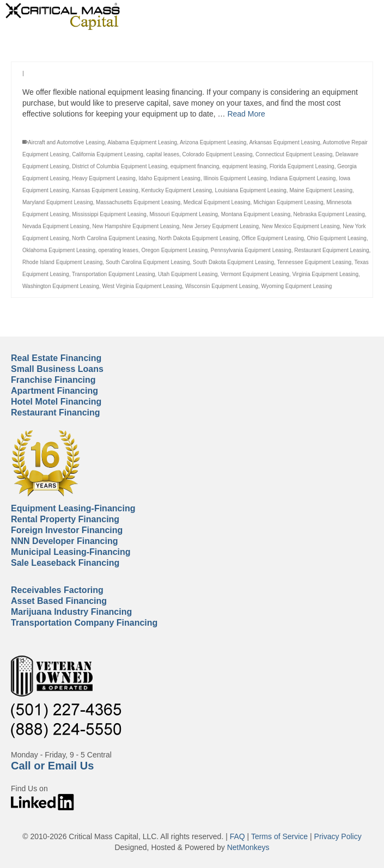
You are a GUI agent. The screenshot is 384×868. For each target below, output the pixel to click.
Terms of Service (279, 836)
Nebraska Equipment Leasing (329, 214)
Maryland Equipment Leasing (58, 202)
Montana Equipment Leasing (256, 214)
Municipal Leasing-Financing (71, 552)
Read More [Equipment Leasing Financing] (246, 114)
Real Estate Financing (56, 358)
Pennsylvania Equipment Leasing (251, 250)
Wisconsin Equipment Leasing (222, 286)
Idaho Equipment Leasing (170, 178)
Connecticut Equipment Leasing (294, 154)
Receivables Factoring (57, 590)
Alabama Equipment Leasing (142, 142)
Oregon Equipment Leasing (175, 250)
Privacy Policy (338, 836)
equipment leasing (244, 166)
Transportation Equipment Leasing (114, 274)
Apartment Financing (54, 391)
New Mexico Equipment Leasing (301, 226)
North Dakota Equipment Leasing (199, 238)
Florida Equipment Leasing (302, 166)
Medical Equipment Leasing (217, 202)
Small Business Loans (57, 369)
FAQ (237, 836)
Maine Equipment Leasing (321, 190)
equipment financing (195, 166)
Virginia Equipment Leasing (325, 274)
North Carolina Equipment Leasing (114, 238)
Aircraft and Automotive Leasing (66, 142)
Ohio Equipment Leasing (337, 238)
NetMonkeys (248, 847)
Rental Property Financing (65, 519)
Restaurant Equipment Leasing (331, 250)
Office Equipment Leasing (273, 238)
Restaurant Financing (56, 412)
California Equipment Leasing (108, 154)
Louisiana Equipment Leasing (251, 190)
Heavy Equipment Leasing (104, 178)
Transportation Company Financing (84, 623)
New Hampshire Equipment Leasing (136, 226)
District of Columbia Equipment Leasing (120, 166)
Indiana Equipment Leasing (303, 178)
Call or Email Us (52, 766)
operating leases (118, 250)
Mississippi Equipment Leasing (109, 214)
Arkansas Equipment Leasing (284, 142)
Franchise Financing (53, 380)
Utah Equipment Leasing (188, 274)
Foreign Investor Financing (67, 530)
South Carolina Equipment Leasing (148, 262)
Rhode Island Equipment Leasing (62, 262)
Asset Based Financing (59, 601)
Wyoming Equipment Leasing (296, 286)
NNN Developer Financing (64, 541)
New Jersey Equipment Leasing (221, 226)
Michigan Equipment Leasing (288, 202)
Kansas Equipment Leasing (105, 190)
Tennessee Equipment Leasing (314, 262)
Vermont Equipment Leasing (255, 274)
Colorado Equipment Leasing (218, 154)
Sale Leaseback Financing (65, 563)
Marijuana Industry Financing (71, 612)
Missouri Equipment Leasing (184, 214)
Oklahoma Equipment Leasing (59, 250)
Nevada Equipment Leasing (56, 226)
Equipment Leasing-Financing (73, 508)
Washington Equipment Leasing (61, 286)
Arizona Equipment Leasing (213, 142)
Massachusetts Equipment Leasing (138, 202)
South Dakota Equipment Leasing (233, 262)
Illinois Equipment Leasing (235, 178)
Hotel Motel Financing (56, 402)
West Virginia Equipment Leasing (142, 286)
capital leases (163, 154)
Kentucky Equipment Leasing (177, 190)
